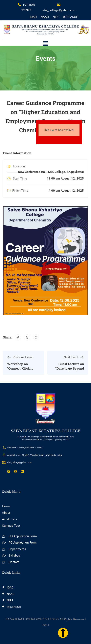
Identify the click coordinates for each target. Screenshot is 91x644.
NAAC (45, 17)
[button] (45, 44)
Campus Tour (11, 526)
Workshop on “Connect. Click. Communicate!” (19, 368)
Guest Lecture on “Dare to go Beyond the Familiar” (70, 368)
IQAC (33, 17)
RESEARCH (71, 17)
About (6, 513)
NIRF (56, 17)
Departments (14, 549)
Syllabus (11, 556)
